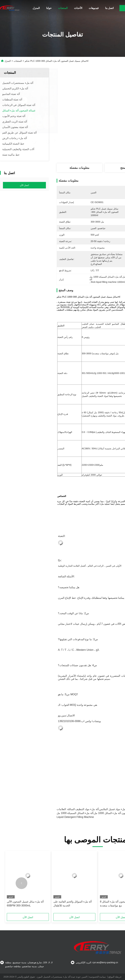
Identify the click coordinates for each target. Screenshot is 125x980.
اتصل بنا (109, 8)
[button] (21, 883)
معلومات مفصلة (79, 168)
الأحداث (78, 8)
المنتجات (63, 8)
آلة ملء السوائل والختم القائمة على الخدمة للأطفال (73, 904)
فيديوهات (94, 8)
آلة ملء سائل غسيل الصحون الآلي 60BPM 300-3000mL (25, 904)
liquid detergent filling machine (75, 817)
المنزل (36, 8)
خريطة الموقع (115, 977)
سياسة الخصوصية (97, 977)
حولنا (49, 8)
